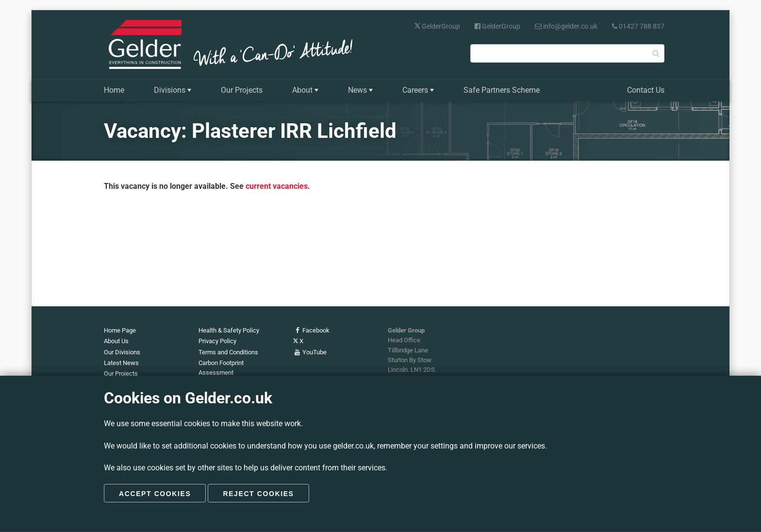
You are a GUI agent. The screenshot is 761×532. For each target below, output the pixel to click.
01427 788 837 (638, 26)
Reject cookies (258, 494)
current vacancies (277, 186)
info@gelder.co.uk (566, 26)
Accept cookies (155, 494)
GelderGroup (437, 26)
